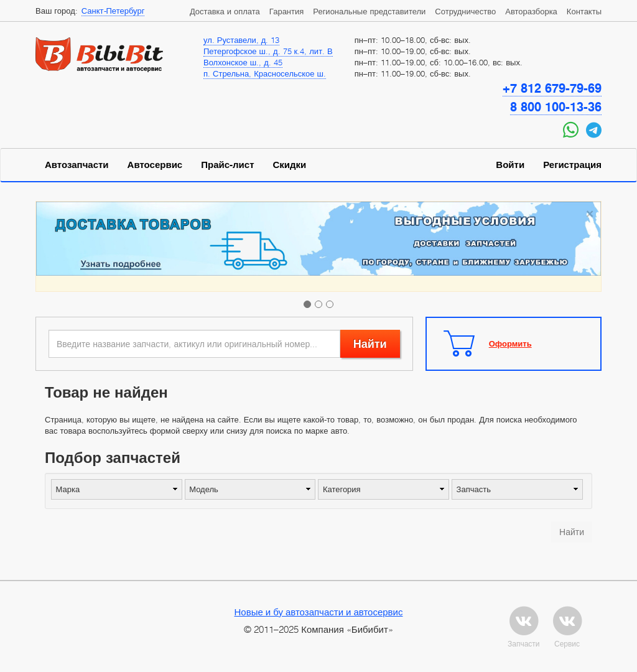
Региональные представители (369, 11)
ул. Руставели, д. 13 (241, 40)
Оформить (510, 343)
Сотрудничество (465, 11)
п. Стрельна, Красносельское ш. (265, 73)
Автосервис (155, 165)
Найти (370, 344)
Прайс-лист (227, 165)
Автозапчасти (77, 165)
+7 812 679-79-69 (552, 88)
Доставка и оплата (225, 11)
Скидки (290, 165)
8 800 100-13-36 (556, 107)
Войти (510, 165)
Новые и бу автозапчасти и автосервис (319, 612)
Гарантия (286, 11)
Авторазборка (531, 11)
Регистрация (572, 165)
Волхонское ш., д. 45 (243, 62)
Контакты (584, 11)
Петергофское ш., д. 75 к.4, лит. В (268, 51)
